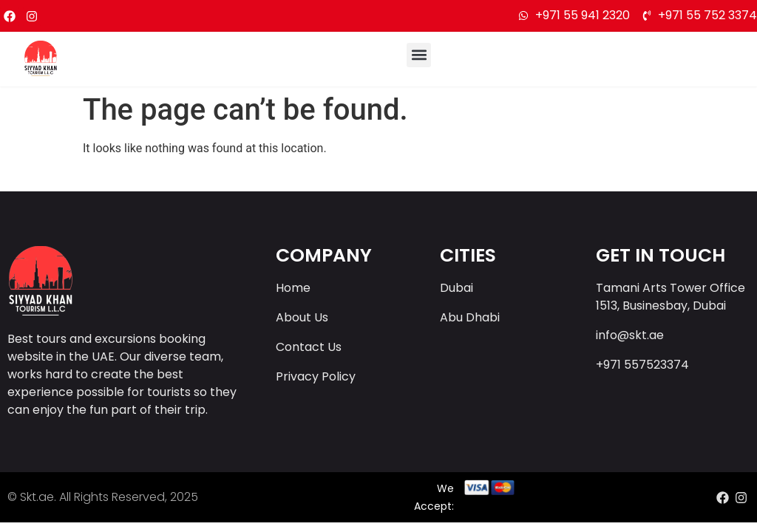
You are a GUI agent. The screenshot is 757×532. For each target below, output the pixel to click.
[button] (419, 55)
